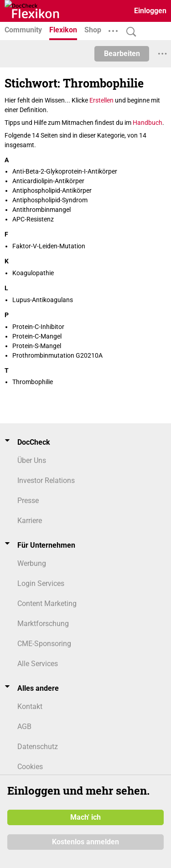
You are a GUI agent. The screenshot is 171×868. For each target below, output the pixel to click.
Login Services (41, 583)
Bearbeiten (122, 54)
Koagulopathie (33, 273)
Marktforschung (43, 624)
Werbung (32, 563)
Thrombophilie (33, 382)
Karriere (30, 521)
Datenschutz (38, 747)
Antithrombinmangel (41, 210)
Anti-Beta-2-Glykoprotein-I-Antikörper (65, 171)
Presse (28, 501)
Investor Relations (46, 480)
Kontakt (30, 706)
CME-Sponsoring (44, 644)
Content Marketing (47, 603)
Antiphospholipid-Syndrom (50, 200)
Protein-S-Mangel (37, 346)
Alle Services (38, 664)
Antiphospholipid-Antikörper (52, 190)
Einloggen (150, 11)
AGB (24, 727)
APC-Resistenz (33, 219)
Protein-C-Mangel (37, 336)
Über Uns (32, 460)
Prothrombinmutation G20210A (57, 355)
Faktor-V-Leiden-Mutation (49, 246)
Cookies (30, 767)
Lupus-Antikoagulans (43, 300)
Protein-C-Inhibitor (38, 327)
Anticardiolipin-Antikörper (48, 181)
